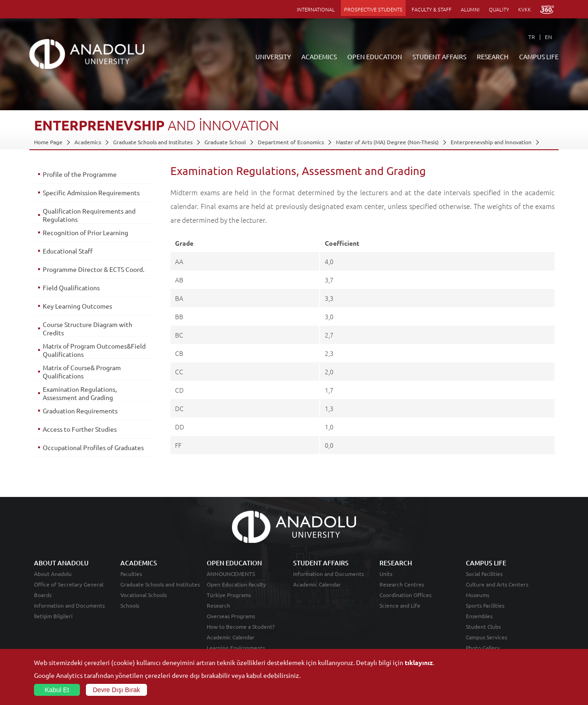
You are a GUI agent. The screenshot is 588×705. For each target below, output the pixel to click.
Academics (88, 142)
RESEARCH (493, 56)
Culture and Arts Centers (497, 584)
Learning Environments (236, 648)
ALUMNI (470, 9)
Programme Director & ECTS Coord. (93, 269)
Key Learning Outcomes (77, 306)
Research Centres (402, 584)
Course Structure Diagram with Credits (88, 328)
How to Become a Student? (241, 626)
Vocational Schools (144, 595)
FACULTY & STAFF (432, 9)
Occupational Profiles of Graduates (93, 447)
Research (218, 605)
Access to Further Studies (80, 429)
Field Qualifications (71, 288)
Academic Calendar (231, 637)
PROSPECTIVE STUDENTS (373, 9)
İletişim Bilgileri (53, 616)
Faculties (131, 574)
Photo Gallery (483, 648)
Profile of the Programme (80, 174)
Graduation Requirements (80, 411)
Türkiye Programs (229, 595)
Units (386, 574)
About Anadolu (53, 574)
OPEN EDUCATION (375, 56)
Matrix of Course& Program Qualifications (82, 372)
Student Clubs (483, 626)
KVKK (525, 9)
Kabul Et (57, 690)
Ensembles (479, 616)
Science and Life (400, 605)
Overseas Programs (231, 616)
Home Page (48, 142)
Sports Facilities (485, 605)
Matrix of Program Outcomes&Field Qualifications (94, 350)
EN (548, 37)
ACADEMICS (319, 56)
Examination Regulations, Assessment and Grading (80, 393)
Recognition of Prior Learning (85, 232)
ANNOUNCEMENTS (231, 574)
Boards (43, 595)
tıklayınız (419, 662)
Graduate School (225, 142)
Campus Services (486, 637)
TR (532, 37)
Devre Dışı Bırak (116, 690)
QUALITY (499, 9)
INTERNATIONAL (316, 9)
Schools (130, 605)
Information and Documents (69, 605)
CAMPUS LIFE (539, 56)
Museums (478, 595)
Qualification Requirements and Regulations (89, 215)
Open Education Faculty (236, 584)
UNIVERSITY (273, 56)
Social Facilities (484, 574)
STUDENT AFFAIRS (439, 56)
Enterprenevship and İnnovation (491, 142)
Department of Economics (291, 142)
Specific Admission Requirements (91, 192)
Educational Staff (68, 251)
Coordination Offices (405, 595)
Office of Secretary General (69, 584)
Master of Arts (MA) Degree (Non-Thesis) (387, 142)
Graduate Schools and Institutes (153, 142)
